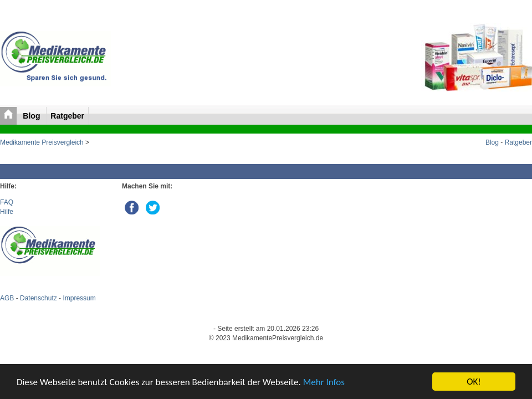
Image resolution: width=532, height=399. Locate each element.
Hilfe (7, 212)
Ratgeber (67, 116)
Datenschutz (39, 298)
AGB (7, 298)
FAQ (7, 202)
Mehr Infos (324, 382)
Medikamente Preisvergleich (42, 142)
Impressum (79, 298)
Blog (32, 116)
